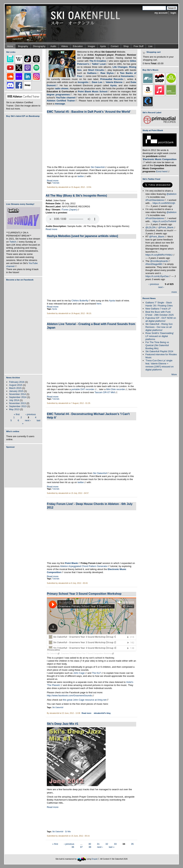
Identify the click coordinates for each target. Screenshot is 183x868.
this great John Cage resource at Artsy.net (86, 700)
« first (17, 414)
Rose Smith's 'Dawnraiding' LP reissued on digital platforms (160, 336)
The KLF (97, 673)
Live (150, 46)
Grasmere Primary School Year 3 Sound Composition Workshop (87, 653)
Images (91, 46)
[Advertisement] (24, 468)
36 (73, 847)
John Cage (80, 673)
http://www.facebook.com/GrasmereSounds (70, 695)
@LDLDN (152, 227)
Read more (53, 181)
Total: (154, 63)
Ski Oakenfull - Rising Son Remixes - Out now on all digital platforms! (159, 327)
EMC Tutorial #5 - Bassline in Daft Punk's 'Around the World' (89, 112)
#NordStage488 (155, 264)
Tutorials (56, 183)
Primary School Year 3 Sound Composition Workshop (84, 594)
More (174, 374)
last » (112, 847)
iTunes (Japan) (70, 210)
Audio (53, 46)
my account (161, 13)
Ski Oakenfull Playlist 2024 (159, 351)
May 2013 (14, 409)
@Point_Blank (167, 227)
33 (115, 844)
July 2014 (14, 400)
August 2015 (16, 385)
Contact (115, 46)
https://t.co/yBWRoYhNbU (160, 255)
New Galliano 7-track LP (158, 309)
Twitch (14, 242)
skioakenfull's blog (102, 713)
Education (78, 46)
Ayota (103, 46)
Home (10, 46)
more (174, 292)
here (99, 304)
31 (98, 844)
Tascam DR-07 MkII (106, 392)
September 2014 (18, 397)
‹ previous (31, 414)
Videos (65, 46)
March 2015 (15, 388)
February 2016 (17, 382)
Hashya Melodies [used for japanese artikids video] (82, 236)
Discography (39, 46)
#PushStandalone (156, 200)
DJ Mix (68, 832)
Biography (23, 46)
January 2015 (16, 391)
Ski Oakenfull (99, 167)
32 (107, 844)
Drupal (96, 859)
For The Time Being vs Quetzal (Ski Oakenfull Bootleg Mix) (157, 345)
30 (90, 844)
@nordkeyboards (160, 261)
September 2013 (18, 406)
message (60, 104)
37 (81, 847)
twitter (82, 176)
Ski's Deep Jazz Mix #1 (63, 724)
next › (28, 420)
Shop (126, 46)
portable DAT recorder (84, 389)
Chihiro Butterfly (81, 301)
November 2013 (17, 403)
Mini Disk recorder (117, 389)
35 (132, 844)
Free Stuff (139, 46)
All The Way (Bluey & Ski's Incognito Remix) (76, 195)
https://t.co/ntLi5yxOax (158, 276)
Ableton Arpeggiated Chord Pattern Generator (85, 566)
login (173, 13)
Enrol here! (163, 171)
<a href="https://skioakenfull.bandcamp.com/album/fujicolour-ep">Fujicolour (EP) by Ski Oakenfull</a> (22, 159)
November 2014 (17, 394)
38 (90, 847)
